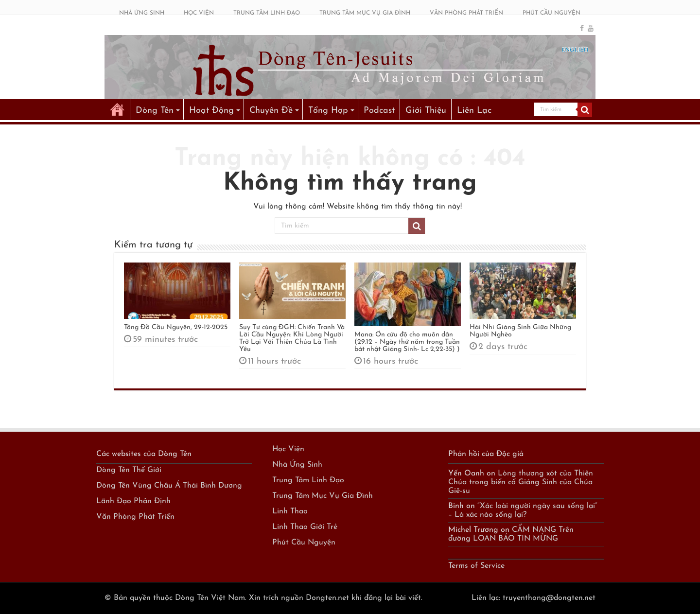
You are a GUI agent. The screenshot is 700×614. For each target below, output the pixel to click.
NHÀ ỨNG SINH (142, 13)
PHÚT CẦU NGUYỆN (551, 13)
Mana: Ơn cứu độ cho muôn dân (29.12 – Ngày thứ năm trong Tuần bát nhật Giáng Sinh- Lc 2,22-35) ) (407, 342)
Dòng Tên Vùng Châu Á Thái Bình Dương (169, 486)
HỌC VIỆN (199, 13)
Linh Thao (290, 511)
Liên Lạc (474, 111)
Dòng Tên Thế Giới (129, 470)
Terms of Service (476, 566)
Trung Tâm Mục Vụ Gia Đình (323, 496)
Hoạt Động (211, 111)
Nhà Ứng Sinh (297, 465)
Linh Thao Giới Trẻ (305, 527)
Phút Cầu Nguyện (304, 543)
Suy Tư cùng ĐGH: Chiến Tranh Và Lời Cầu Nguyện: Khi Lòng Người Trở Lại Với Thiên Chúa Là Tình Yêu (292, 338)
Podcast (379, 111)
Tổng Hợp (328, 111)
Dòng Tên (155, 111)
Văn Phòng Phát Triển (135, 517)
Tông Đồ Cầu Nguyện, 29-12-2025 (176, 327)
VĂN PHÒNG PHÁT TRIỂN (466, 13)
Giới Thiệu (426, 111)
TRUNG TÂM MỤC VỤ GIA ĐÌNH (365, 13)
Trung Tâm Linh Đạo (308, 480)
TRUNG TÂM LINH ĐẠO (267, 13)
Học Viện (288, 449)
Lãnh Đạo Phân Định (133, 501)
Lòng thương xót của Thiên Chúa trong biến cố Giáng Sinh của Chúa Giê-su (521, 482)
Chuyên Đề (271, 111)
